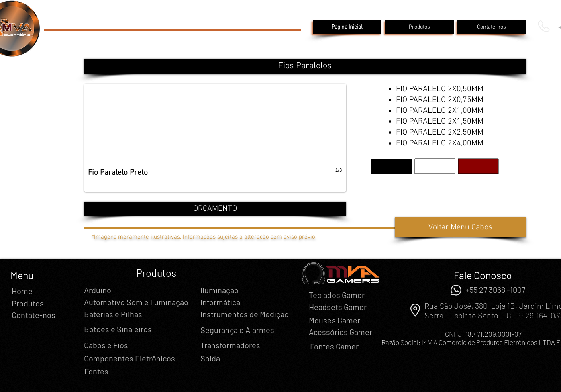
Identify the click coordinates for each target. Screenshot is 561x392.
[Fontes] (97, 371)
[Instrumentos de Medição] (245, 314)
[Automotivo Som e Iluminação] (136, 302)
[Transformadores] (230, 345)
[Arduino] (98, 290)
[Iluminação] (219, 290)
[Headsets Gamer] (338, 307)
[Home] (22, 291)
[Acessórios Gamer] (341, 332)
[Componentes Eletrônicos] (130, 358)
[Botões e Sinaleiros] (118, 329)
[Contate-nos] (492, 27)
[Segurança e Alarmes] (237, 330)
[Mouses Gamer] (335, 320)
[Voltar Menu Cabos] (460, 227)
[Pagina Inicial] (347, 27)
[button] (305, 66)
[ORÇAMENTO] (215, 209)
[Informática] (220, 302)
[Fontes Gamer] (334, 346)
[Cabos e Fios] (106, 345)
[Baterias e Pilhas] (113, 314)
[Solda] (210, 358)
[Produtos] (419, 27)
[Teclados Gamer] (337, 295)
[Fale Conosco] (483, 275)
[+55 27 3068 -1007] (496, 290)
